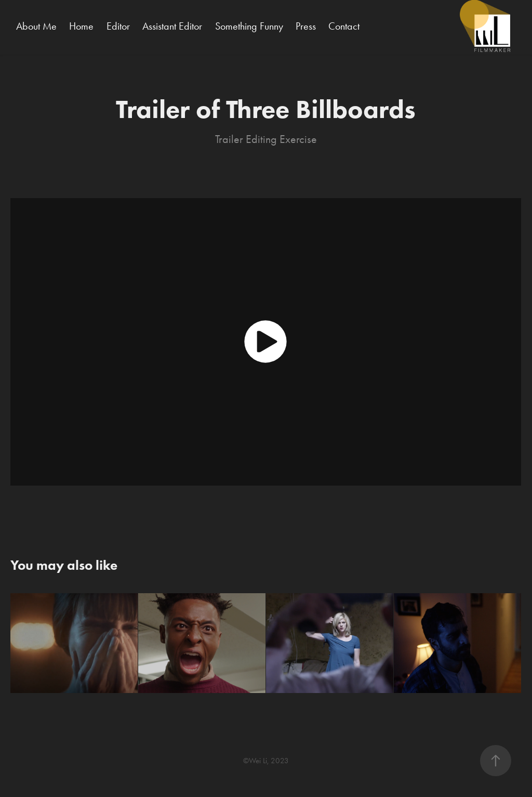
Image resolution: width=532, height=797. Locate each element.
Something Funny (249, 26)
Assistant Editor (172, 26)
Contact (344, 26)
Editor (118, 26)
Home (81, 26)
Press (306, 26)
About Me (36, 26)
